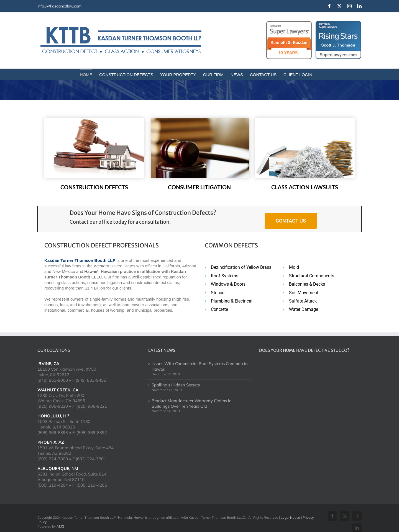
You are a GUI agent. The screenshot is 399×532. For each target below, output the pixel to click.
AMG (60, 526)
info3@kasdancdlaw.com (59, 6)
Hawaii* (91, 271)
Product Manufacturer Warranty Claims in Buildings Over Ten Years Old (192, 403)
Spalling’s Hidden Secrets (176, 385)
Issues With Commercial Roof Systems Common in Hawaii (200, 366)
